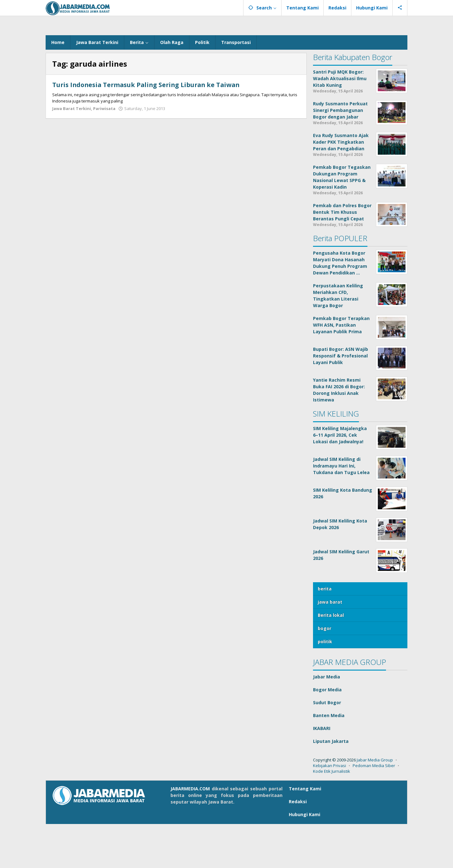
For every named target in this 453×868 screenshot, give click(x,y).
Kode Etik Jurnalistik (332, 815)
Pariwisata (104, 152)
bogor (324, 672)
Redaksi (298, 846)
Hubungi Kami (305, 858)
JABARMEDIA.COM (190, 833)
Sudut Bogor (327, 746)
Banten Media (329, 759)
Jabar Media (327, 721)
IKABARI (322, 772)
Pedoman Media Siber (374, 810)
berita (325, 633)
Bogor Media (327, 734)
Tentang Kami (305, 833)
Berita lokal (331, 659)
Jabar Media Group (375, 804)
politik (325, 686)
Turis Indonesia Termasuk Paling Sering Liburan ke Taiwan (149, 129)
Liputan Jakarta (331, 785)
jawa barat (330, 646)
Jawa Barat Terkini (72, 152)
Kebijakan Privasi (330, 810)
